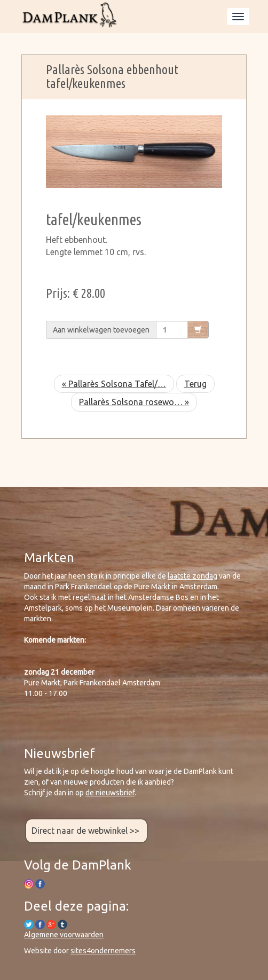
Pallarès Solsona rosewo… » (134, 402)
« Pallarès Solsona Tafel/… (114, 384)
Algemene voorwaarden (64, 935)
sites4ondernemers (103, 951)
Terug (195, 384)
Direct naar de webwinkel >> (86, 831)
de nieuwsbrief (110, 793)
